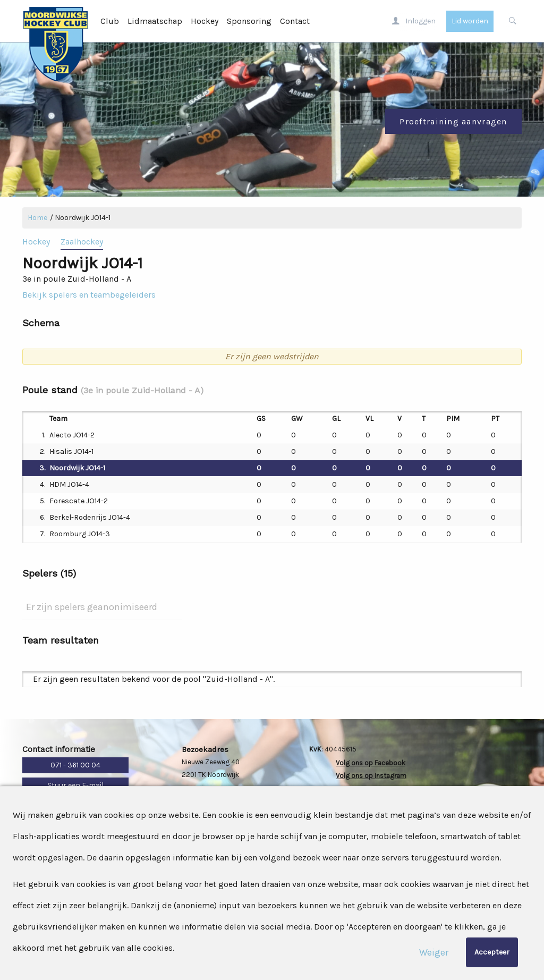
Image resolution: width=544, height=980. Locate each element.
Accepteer (492, 952)
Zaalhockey (82, 242)
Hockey (205, 21)
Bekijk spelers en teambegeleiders (89, 295)
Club (110, 21)
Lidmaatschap (155, 21)
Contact (295, 21)
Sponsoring (249, 21)
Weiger (434, 952)
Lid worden (470, 21)
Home (37, 218)
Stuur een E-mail (75, 785)
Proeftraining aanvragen (453, 121)
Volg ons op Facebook (371, 763)
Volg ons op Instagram (371, 776)
